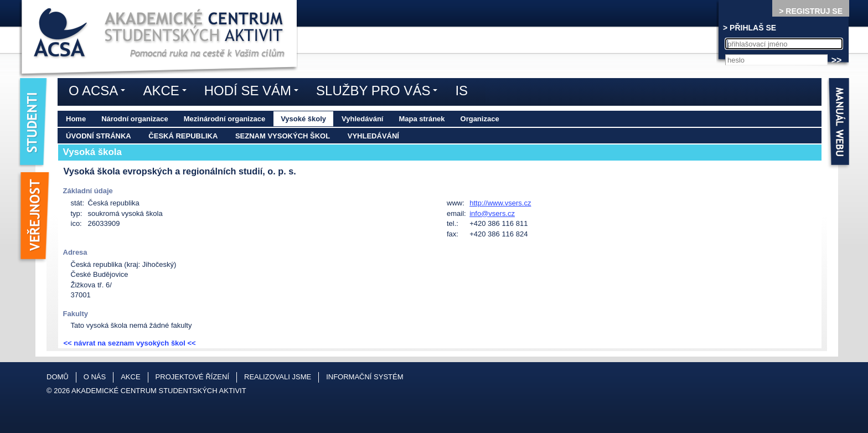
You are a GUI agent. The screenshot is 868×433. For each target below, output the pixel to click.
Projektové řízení (192, 377)
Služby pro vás (379, 92)
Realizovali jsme (278, 377)
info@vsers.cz (492, 213)
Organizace (480, 119)
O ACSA (100, 92)
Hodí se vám (254, 92)
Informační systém (365, 377)
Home (76, 119)
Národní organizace (135, 119)
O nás (95, 377)
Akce (167, 92)
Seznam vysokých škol (283, 136)
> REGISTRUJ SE (811, 11)
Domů (58, 377)
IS (461, 91)
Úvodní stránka (99, 136)
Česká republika (183, 136)
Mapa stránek (422, 119)
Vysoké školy (303, 119)
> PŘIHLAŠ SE (750, 28)
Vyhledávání (362, 119)
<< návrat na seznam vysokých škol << (130, 343)
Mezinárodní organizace (224, 119)
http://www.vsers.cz (500, 203)
